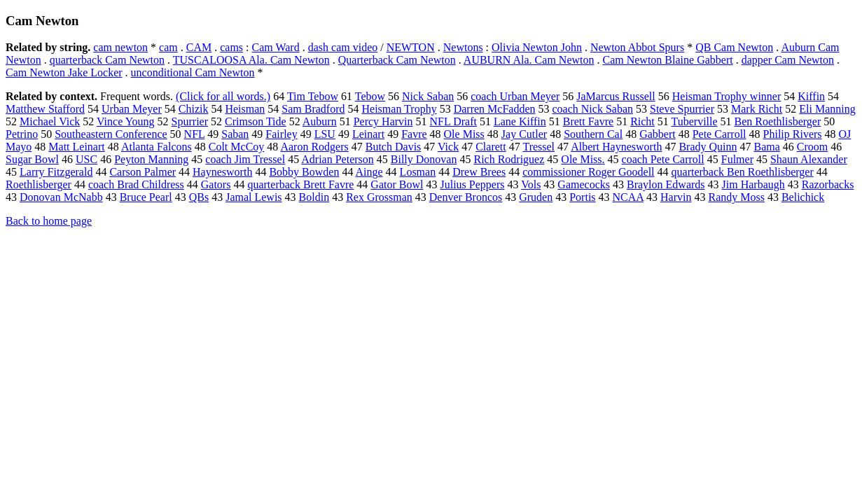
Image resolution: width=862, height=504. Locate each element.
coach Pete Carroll (663, 159)
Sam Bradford (313, 109)
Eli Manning (827, 109)
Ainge (369, 172)
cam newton (120, 47)
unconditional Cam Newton (193, 72)
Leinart (368, 134)
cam (168, 47)
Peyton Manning (151, 159)
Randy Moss (736, 197)
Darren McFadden (495, 109)
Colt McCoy (237, 147)
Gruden (536, 197)
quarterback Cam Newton (107, 60)
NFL (195, 134)
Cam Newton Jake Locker (64, 72)
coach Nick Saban (592, 109)
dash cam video (343, 47)
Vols (531, 184)
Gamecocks (584, 184)
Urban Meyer (132, 109)
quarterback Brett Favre (300, 184)
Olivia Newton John (537, 47)
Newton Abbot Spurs (637, 47)
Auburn (320, 121)
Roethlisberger (39, 184)
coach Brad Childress (136, 184)
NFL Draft (453, 121)
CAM (199, 47)
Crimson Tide (256, 121)
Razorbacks (828, 184)
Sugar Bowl (32, 159)
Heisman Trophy (399, 109)
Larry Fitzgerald (56, 172)
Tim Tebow (313, 96)
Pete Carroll (720, 134)
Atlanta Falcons (157, 147)
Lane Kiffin (520, 121)
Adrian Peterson (338, 159)
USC (86, 159)
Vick (448, 147)
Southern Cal (593, 134)
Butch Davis (394, 147)
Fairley (281, 134)
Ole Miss (464, 134)
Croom (812, 147)
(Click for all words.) (223, 96)
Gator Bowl (397, 184)
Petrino (22, 134)
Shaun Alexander (809, 159)
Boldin (314, 197)
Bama (766, 147)
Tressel (538, 147)
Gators (216, 184)
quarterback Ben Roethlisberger (743, 172)
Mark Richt (757, 109)
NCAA (628, 197)
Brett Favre (588, 121)
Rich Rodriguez (509, 159)
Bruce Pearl (146, 197)
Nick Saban (428, 96)
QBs (199, 197)
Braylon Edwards (666, 184)
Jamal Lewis (253, 197)
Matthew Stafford (45, 109)
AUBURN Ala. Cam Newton (529, 60)
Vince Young (126, 121)
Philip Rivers (793, 134)
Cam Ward (276, 47)
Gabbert (658, 134)
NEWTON (411, 47)
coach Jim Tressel (245, 159)
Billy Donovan (424, 159)
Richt (642, 121)
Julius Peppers (472, 184)
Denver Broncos (466, 197)
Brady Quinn (708, 147)
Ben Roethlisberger (778, 121)
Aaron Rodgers (314, 147)
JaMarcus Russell (616, 96)
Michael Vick (50, 121)
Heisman (245, 109)
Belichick (803, 197)
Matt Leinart (76, 147)
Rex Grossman (379, 197)
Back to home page (49, 221)
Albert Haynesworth (616, 147)
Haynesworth (222, 172)
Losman (418, 172)
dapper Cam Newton (788, 60)
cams (231, 47)
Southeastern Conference (111, 134)
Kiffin (811, 96)
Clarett (491, 147)
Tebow (370, 96)
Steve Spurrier (682, 109)
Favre (414, 134)
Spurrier (190, 121)
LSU (325, 134)
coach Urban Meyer (515, 96)
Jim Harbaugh (753, 184)
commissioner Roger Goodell (588, 172)
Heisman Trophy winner (727, 96)
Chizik (194, 109)
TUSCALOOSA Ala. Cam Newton (251, 60)
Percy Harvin (383, 121)
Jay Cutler (524, 134)
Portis (582, 197)
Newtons (463, 47)
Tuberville (695, 121)
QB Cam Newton (734, 47)
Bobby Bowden (304, 172)
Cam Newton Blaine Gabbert (667, 60)
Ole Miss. (583, 159)
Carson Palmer (142, 172)
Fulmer (737, 159)
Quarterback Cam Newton (397, 60)
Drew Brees (479, 172)
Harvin (676, 197)
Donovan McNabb (61, 197)
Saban (235, 134)
